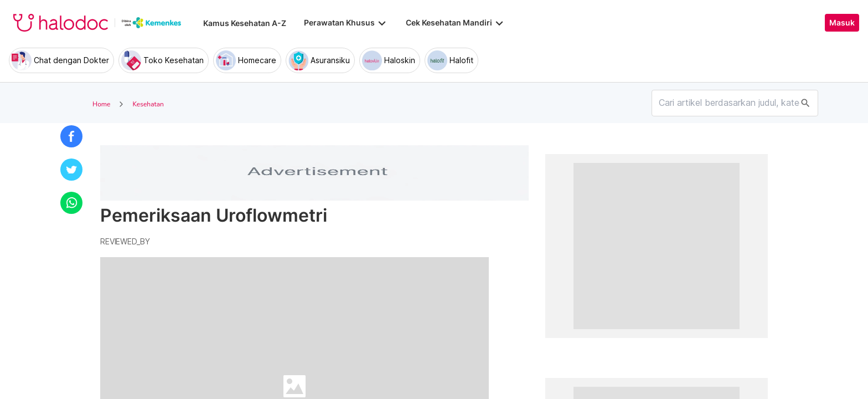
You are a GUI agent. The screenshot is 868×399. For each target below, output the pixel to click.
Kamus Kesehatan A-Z (245, 23)
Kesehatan (148, 104)
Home (101, 104)
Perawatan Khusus (346, 23)
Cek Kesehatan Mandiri (456, 23)
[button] (71, 136)
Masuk (842, 23)
